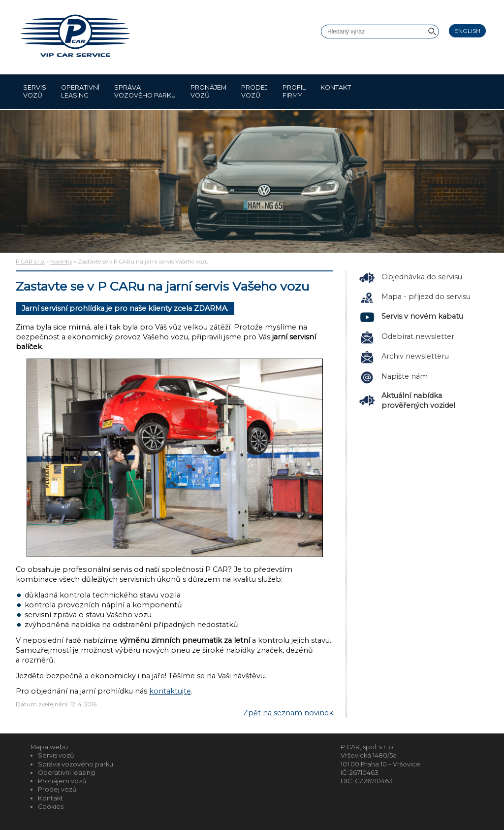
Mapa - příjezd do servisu (426, 297)
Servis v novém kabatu (422, 316)
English (467, 31)
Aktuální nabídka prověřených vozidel (418, 400)
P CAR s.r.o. (30, 262)
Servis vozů (35, 91)
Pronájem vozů (208, 91)
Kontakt (336, 91)
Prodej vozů (254, 91)
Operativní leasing (80, 91)
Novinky (61, 262)
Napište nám (405, 376)
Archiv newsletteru (415, 356)
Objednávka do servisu (422, 277)
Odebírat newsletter (418, 336)
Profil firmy (294, 91)
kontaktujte (170, 691)
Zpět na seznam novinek (288, 713)
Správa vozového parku (145, 91)
